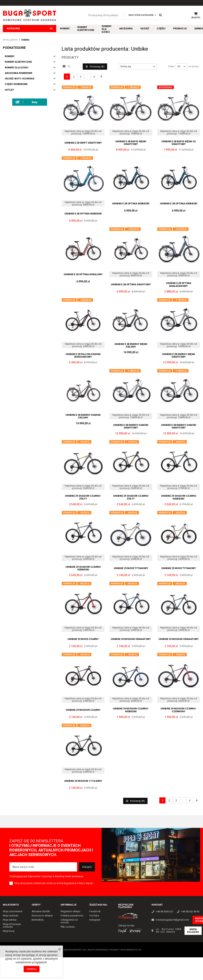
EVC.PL (138, 950)
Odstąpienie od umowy (69, 921)
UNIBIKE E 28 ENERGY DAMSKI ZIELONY (83, 416)
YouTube (94, 916)
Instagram (95, 920)
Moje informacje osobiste (12, 925)
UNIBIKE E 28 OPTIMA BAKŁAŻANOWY (179, 285)
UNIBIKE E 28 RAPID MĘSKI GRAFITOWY (131, 143)
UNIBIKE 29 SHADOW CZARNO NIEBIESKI (179, 497)
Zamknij (32, 969)
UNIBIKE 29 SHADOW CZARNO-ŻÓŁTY (83, 497)
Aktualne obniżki (41, 911)
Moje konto (11, 905)
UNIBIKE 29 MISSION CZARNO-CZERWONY (179, 710)
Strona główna (10, 40)
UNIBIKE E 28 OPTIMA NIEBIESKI (83, 214)
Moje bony (9, 931)
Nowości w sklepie (42, 916)
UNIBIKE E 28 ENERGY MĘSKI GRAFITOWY (179, 356)
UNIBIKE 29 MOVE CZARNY (83, 639)
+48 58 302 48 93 (190, 912)
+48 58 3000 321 (165, 912)
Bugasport (75, 950)
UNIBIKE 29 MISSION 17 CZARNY (83, 781)
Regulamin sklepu (70, 911)
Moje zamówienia (13, 911)
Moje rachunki (11, 916)
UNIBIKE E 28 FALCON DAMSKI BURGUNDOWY (83, 356)
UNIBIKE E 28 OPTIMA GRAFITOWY (131, 285)
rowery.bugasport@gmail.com (172, 920)
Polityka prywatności (72, 916)
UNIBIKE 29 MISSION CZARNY (83, 710)
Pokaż (171, 66)
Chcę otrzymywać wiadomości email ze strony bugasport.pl (45, 883)
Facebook (95, 911)
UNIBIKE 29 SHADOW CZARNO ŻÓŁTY (131, 497)
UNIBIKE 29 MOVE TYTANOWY (131, 568)
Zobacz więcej (86, 883)
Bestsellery (38, 920)
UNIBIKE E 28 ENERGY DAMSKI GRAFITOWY (131, 426)
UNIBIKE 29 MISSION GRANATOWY (131, 639)
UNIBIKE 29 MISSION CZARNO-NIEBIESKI (131, 710)
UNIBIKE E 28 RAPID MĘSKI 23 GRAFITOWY (179, 143)
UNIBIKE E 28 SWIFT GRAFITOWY (83, 143)
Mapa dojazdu (193, 931)
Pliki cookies (68, 927)
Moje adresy (10, 920)
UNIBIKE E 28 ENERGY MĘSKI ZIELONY (131, 345)
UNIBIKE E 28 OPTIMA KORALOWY (83, 274)
